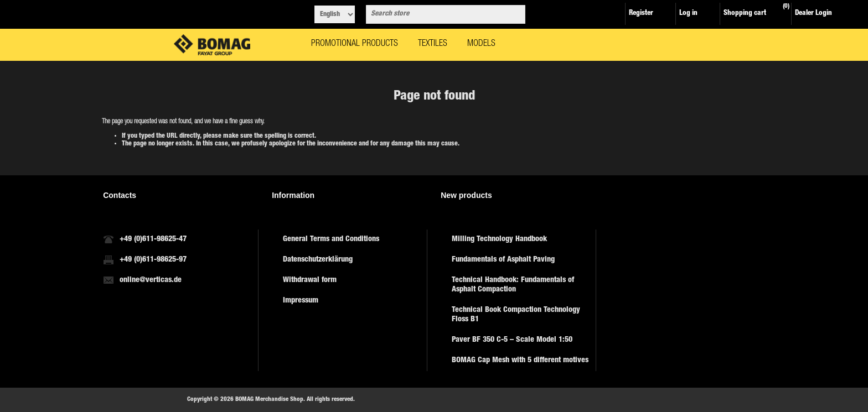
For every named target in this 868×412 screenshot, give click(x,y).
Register (641, 14)
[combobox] (436, 14)
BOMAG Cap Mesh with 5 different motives (520, 361)
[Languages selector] (335, 14)
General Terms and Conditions (331, 239)
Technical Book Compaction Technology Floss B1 (516, 315)
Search (515, 14)
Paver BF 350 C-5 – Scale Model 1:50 (512, 340)
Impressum (301, 301)
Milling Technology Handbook (499, 239)
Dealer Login (813, 14)
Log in (688, 14)
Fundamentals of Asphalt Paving (503, 260)
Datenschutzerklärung (318, 260)
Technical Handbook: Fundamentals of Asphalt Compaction (513, 285)
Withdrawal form (310, 280)
